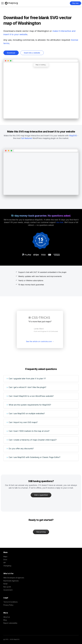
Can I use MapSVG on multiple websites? (27, 413)
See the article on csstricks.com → (40, 341)
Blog (5, 620)
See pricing (41, 532)
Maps (5, 557)
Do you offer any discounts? (21, 449)
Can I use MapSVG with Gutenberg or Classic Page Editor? (34, 457)
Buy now (75, 3)
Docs (5, 560)
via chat (60, 222)
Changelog (7, 566)
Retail (5, 584)
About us (7, 617)
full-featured (27, 138)
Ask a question (41, 495)
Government (8, 590)
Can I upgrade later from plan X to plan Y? (27, 379)
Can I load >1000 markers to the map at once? (29, 431)
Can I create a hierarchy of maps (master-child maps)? (33, 440)
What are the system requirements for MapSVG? (30, 405)
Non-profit (7, 587)
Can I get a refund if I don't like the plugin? (27, 387)
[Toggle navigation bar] (2, 3)
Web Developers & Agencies (14, 578)
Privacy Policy (8, 605)
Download (11, 53)
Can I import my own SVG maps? (23, 422)
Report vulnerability (10, 623)
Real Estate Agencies (11, 581)
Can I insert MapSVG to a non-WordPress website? (31, 396)
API (5, 563)
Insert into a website (32, 53)
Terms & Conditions (11, 602)
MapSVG (73, 136)
